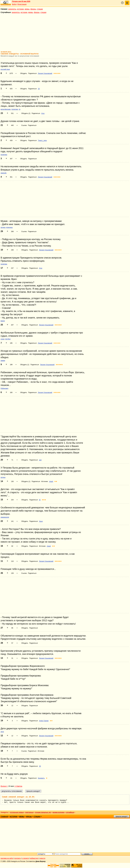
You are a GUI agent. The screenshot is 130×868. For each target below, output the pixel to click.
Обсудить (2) (26, 113)
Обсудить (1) (25, 365)
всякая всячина (58, 812)
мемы (27, 9)
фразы (33, 9)
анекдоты (12, 9)
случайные (70, 812)
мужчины (9, 227)
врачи (3, 321)
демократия (5, 517)
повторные (29, 812)
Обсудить (24, 73)
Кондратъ (41, 778)
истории (20, 9)
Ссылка (24, 125)
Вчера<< (4, 786)
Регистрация (22, 4)
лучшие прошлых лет (43, 812)
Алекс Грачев (44, 721)
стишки (40, 9)
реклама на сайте (7, 858)
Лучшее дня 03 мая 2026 (21, 1)
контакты (18, 858)
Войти (14, 4)
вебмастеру (34, 858)
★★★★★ (57, 73)
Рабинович (5, 388)
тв (20, 109)
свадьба (3, 173)
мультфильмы (6, 109)
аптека (3, 227)
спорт (3, 339)
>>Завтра (18, 786)
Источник (44, 481)
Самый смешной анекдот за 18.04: (19, 797)
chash (51, 481)
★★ (56, 481)
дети (2, 732)
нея (40, 460)
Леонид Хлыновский (45, 73)
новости (42, 858)
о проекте (26, 858)
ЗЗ (39, 89)
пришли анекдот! (121, 816)
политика (15, 109)
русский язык (5, 69)
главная (4, 817)
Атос (43, 113)
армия (3, 361)
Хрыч (41, 521)
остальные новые (17, 812)
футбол (8, 339)
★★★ (44, 500)
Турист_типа (42, 141)
